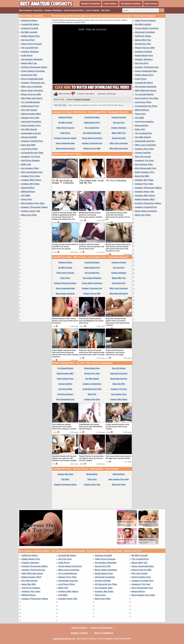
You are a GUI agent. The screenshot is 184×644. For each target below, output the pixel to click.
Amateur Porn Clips (31, 176)
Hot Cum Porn (28, 40)
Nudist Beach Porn (30, 106)
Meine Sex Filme (29, 215)
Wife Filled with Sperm (32, 98)
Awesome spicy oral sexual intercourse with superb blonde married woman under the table (92, 352)
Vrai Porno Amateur (30, 160)
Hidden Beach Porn (30, 36)
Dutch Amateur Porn (31, 125)
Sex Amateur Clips (30, 168)
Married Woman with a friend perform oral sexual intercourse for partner (65, 321)
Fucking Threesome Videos (34, 67)
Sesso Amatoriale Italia (32, 79)
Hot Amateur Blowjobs (32, 59)
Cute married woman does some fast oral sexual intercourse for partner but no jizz (118, 216)
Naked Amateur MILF (31, 114)
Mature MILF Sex (29, 63)
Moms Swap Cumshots (32, 90)
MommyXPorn (28, 188)
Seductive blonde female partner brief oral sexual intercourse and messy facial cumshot (118, 322)
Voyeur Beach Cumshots (33, 71)
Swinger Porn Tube (30, 118)
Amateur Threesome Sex (33, 83)
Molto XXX (26, 164)
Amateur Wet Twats (30, 184)
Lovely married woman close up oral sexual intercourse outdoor (117, 427)
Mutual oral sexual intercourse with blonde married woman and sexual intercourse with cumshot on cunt (118, 248)
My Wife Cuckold (29, 32)
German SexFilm (29, 137)
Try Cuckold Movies (31, 102)
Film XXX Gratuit (29, 110)
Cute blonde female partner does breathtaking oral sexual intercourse (91, 321)
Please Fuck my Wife (31, 94)
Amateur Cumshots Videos (101, 628)
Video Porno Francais (31, 44)
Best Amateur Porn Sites (33, 203)
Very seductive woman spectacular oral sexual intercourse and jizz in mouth (64, 427)
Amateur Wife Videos (31, 180)
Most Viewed (151, 4)
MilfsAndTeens (28, 192)
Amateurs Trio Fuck (31, 157)
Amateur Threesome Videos (34, 207)
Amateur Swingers (30, 52)
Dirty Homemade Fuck (32, 172)
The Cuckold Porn (30, 48)
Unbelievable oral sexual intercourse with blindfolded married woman (90, 427)
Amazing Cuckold (30, 28)
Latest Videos (110, 4)
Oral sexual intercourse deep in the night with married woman (119, 457)
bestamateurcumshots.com (64, 639)
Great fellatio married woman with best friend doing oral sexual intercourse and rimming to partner (65, 354)
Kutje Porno (27, 55)
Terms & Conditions (104, 633)
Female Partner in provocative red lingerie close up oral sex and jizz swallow (91, 458)
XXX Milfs (26, 195)
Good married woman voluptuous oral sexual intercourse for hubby (115, 352)
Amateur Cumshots (90, 4)
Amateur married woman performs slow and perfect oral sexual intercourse (91, 247)
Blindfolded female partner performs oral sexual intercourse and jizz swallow (90, 215)
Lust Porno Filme (29, 149)
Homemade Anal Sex (31, 133)
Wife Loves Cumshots (32, 87)
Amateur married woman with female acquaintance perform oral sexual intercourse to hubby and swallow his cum (64, 216)
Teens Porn (27, 199)
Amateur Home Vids (31, 211)
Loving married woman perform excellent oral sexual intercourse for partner (65, 247)
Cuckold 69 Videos (30, 24)
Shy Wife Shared (29, 129)
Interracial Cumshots (31, 122)
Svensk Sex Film (29, 75)
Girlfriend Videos (29, 20)
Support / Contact (79, 633)
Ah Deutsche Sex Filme (32, 153)
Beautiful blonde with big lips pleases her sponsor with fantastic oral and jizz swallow (64, 458)
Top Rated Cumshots (131, 4)
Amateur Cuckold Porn (32, 141)
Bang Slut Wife (28, 145)
